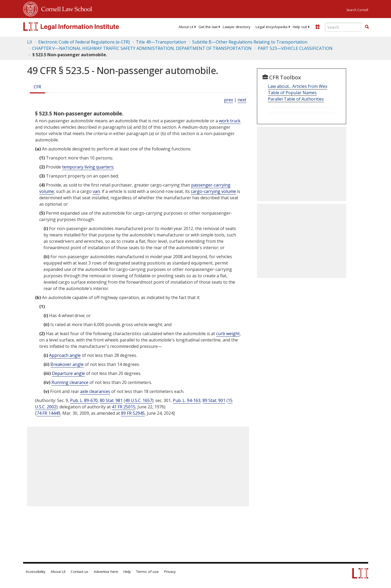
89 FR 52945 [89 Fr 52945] (133, 413)
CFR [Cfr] (37, 87)
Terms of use (147, 572)
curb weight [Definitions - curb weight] (228, 334)
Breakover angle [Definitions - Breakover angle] (67, 364)
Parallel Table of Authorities (296, 99)
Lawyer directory (237, 27)
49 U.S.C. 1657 (139, 400)
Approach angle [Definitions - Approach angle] (65, 355)
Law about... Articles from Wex (298, 86)
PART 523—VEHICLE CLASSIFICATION (295, 48)
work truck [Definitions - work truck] (230, 121)
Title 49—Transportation (161, 42)
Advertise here (106, 572)
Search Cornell (357, 10)
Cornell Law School (65, 8)
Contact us (80, 572)
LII (30, 42)
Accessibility (36, 572)
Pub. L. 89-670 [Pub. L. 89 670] (84, 400)
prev (229, 100)
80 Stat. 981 (111, 400)
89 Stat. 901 (214, 400)
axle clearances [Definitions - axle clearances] (95, 391)
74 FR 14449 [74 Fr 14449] (48, 413)
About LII (186, 27)
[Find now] (367, 27)
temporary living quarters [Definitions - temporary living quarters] (88, 167)
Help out (300, 27)
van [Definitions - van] (96, 191)
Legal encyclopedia (272, 27)
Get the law (208, 27)
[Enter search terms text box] (343, 27)
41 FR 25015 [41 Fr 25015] (124, 407)
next (242, 100)
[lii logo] (83, 27)
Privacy (170, 572)
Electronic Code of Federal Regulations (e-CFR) (84, 42)
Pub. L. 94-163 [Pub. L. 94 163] (187, 400)
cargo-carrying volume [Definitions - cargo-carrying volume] (213, 191)
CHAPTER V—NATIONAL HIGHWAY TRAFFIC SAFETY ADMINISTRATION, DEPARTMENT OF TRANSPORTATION (142, 48)
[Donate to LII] (317, 27)
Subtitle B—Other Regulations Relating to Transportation (250, 42)
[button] (367, 27)
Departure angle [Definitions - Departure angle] (68, 373)
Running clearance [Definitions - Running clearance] (70, 382)
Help (127, 572)
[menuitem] (186, 27)
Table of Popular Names (292, 93)
